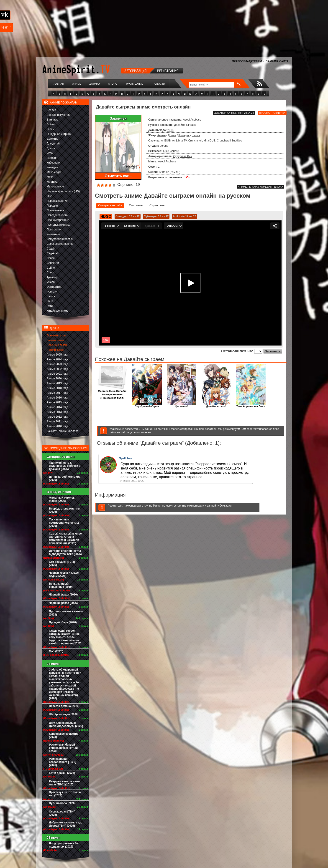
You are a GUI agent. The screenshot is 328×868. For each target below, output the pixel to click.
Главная (58, 84)
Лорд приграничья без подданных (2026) (64, 845)
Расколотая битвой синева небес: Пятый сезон (63, 748)
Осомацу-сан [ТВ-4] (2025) (62, 813)
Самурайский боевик (60, 239)
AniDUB (166, 141)
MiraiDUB (209, 141)
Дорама (95, 84)
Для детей (53, 144)
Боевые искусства (58, 115)
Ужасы (51, 282)
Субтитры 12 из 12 (156, 216)
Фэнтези (52, 292)
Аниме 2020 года (57, 378)
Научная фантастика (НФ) (63, 191)
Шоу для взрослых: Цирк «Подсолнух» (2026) (66, 724)
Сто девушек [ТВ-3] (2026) (62, 563)
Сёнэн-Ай (53, 263)
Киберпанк (53, 163)
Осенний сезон (56, 336)
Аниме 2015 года (57, 402)
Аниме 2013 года (57, 412)
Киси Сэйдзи (171, 151)
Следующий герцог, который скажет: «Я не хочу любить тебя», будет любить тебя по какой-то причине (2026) (65, 637)
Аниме (77, 84)
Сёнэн (51, 258)
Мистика (52, 182)
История (52, 158)
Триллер (52, 277)
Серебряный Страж (147, 405)
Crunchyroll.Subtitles (229, 141)
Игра (50, 153)
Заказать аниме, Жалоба (63, 431)
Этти (50, 306)
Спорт (51, 273)
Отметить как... (118, 176)
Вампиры (53, 120)
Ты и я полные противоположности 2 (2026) (64, 523)
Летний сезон (55, 350)
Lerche (164, 146)
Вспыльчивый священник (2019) (61, 585)
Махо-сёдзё (54, 172)
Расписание (135, 84)
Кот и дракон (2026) (62, 773)
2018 (170, 130)
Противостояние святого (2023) (66, 613)
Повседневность (57, 215)
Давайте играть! (216, 405)
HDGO (106, 216)
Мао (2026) (56, 651)
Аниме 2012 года (57, 417)
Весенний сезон (57, 345)
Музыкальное (55, 187)
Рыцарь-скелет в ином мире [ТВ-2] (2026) (64, 783)
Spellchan (126, 458)
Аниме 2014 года (57, 407)
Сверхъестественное (60, 244)
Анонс (113, 84)
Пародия (52, 206)
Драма (51, 148)
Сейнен (51, 268)
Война (51, 124)
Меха (50, 177)
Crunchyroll (195, 141)
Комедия (52, 167)
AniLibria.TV (179, 141)
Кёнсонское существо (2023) (64, 735)
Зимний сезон (55, 340)
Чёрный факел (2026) (63, 595)
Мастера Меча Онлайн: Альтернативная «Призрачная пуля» (112, 393)
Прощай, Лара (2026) (63, 622)
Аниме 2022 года (57, 369)
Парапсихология (57, 201)
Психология (54, 230)
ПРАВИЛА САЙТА (277, 61)
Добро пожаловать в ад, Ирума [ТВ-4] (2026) (65, 824)
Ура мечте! (182, 405)
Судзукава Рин (183, 156)
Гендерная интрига (59, 134)
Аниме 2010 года (57, 426)
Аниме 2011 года (57, 421)
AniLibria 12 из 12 (184, 216)
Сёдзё (51, 249)
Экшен (51, 301)
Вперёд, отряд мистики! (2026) (65, 510)
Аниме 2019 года (57, 383)
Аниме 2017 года (57, 393)
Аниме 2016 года (57, 398)
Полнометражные (58, 220)
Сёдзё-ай (53, 253)
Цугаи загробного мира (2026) (65, 478)
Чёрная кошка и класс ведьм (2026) (64, 574)
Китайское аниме (58, 311)
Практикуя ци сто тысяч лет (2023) (65, 794)
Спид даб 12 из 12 (128, 216)
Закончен (118, 118)
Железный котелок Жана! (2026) (62, 499)
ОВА (50, 196)
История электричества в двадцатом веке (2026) (65, 553)
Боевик (51, 110)
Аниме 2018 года (57, 388)
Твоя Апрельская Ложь (251, 405)
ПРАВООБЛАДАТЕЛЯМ (247, 61)
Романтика (54, 234)
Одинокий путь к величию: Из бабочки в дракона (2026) (65, 466)
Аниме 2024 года (57, 359)
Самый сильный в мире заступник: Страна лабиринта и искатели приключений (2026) (65, 538)
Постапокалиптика (58, 225)
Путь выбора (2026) (62, 803)
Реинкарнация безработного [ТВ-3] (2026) (63, 762)
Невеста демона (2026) (64, 706)
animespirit (235, 113)
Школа (51, 296)
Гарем (51, 129)
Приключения (55, 210)
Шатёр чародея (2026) (64, 714)
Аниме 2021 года (57, 374)
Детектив (52, 139)
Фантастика (54, 287)
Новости (159, 84)
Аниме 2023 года (57, 364)
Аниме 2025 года (57, 355)
